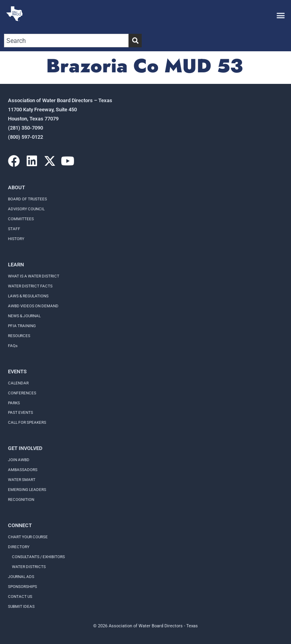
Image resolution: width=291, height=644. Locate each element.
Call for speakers (27, 422)
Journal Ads (21, 577)
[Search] (135, 41)
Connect (20, 525)
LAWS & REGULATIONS (28, 296)
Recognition (21, 499)
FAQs (13, 346)
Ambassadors (23, 470)
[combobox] (66, 41)
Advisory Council (26, 209)
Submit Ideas (21, 606)
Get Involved (25, 448)
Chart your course (28, 537)
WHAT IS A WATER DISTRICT (34, 276)
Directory (19, 547)
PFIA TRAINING (22, 326)
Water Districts (29, 567)
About (17, 187)
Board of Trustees (27, 199)
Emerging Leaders (27, 490)
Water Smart (22, 480)
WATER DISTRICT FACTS (30, 286)
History (16, 239)
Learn (16, 265)
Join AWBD (19, 460)
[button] (280, 15)
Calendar (18, 383)
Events (17, 371)
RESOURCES (19, 336)
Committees (21, 219)
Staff (14, 229)
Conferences (22, 393)
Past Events (21, 412)
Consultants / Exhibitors (38, 557)
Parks (14, 403)
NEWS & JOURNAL (24, 316)
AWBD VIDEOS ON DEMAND (33, 306)
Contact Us (20, 596)
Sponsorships (22, 587)
